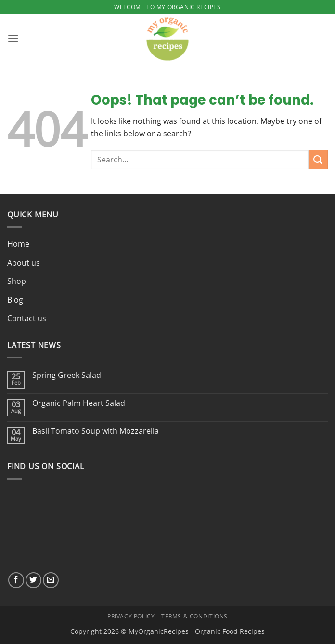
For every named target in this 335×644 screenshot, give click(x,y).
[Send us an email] (51, 580)
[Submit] (318, 159)
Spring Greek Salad (67, 375)
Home (18, 244)
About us (24, 263)
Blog (15, 300)
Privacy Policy (131, 616)
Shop (17, 281)
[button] (13, 38)
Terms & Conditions (194, 616)
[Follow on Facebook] (16, 580)
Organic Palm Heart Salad (79, 403)
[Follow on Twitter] (33, 580)
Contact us (27, 318)
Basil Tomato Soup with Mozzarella (96, 431)
